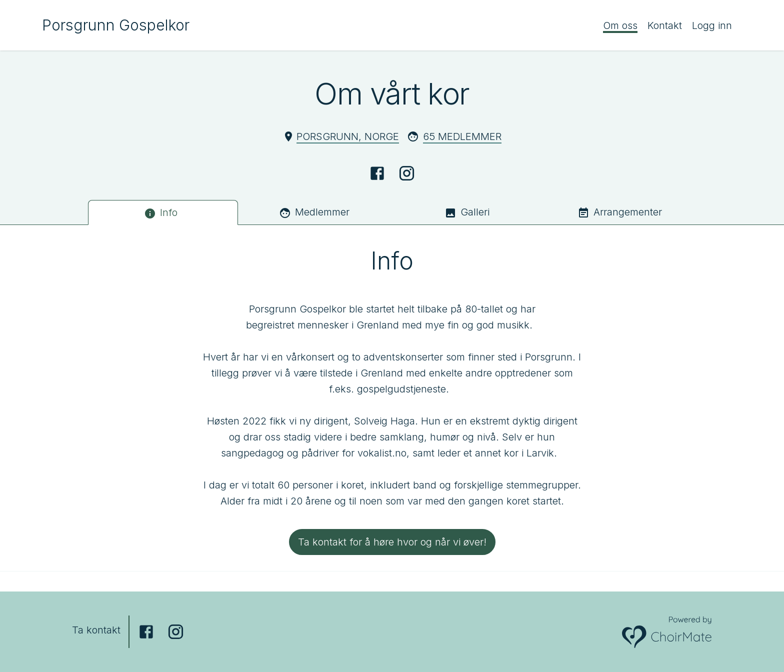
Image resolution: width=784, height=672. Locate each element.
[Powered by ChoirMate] (667, 632)
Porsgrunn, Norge (348, 136)
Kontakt (665, 25)
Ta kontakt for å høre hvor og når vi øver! (392, 542)
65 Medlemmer (462, 136)
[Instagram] (407, 173)
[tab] (163, 212)
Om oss (620, 25)
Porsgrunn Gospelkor (116, 25)
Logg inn (712, 25)
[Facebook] (377, 173)
